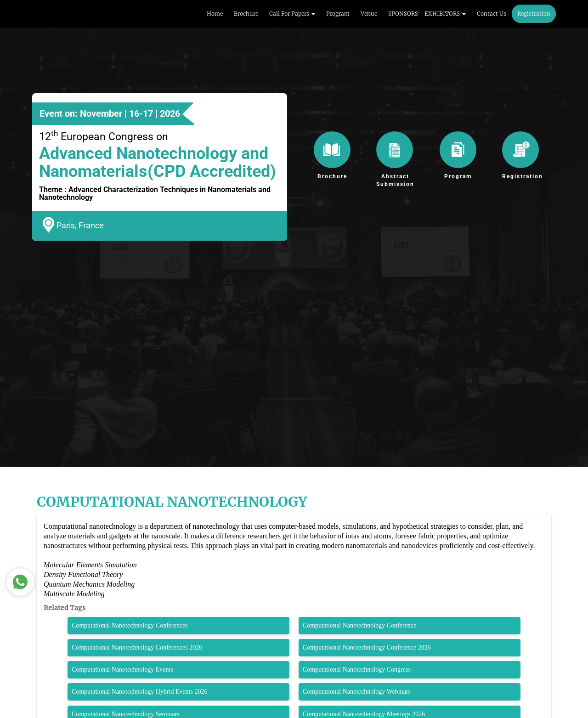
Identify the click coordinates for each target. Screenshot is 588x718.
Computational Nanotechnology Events (122, 670)
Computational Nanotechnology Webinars (357, 692)
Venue (369, 14)
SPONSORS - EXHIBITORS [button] (427, 14)
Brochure (246, 14)
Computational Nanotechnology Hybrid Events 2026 (140, 692)
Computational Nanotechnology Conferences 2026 (137, 647)
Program (338, 14)
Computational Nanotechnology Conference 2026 (367, 647)
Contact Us (492, 14)
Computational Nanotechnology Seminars (126, 714)
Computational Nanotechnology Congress (357, 670)
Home (215, 14)
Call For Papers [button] (292, 14)
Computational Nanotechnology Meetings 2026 (364, 714)
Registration (534, 14)
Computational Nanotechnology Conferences (130, 625)
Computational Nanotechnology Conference (359, 625)
